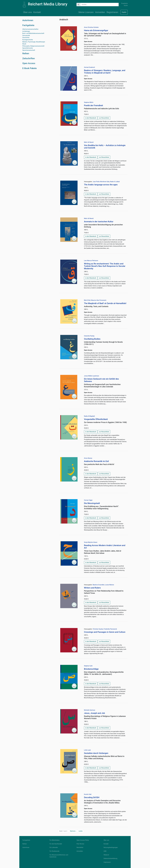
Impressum (107, 862)
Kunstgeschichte (28, 40)
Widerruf (106, 855)
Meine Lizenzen (86, 12)
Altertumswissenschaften (30, 29)
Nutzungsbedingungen (111, 847)
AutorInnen (28, 20)
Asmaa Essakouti (89, 67)
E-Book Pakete (29, 68)
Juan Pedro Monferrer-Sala (101, 182)
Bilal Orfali (87, 300)
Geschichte (26, 38)
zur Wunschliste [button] (104, 118)
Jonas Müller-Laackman (92, 376)
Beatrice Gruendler (98, 585)
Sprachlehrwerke (28, 48)
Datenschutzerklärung (110, 858)
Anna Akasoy (88, 458)
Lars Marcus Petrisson (91, 261)
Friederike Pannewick (110, 629)
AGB (105, 851)
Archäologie (26, 31)
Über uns (27, 12)
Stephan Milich (89, 102)
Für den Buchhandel (56, 844)
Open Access (29, 63)
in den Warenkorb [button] (91, 118)
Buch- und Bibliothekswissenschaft (33, 33)
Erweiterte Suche (124, 5)
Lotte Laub (87, 750)
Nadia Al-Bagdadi (89, 416)
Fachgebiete (28, 25)
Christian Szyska (98, 629)
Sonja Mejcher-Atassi (91, 542)
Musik (24, 44)
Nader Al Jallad (115, 182)
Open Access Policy (83, 840)
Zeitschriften (29, 58)
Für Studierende (54, 851)
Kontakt (37, 12)
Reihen (26, 53)
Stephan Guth (88, 666)
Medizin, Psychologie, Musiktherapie (34, 42)
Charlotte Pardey (89, 336)
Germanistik (26, 36)
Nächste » (73, 831)
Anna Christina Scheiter (91, 27)
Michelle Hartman (90, 710)
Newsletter (80, 847)
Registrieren (112, 12)
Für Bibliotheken (55, 840)
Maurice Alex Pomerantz (99, 300)
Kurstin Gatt (88, 794)
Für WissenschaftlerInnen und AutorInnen (59, 856)
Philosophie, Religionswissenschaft (33, 46)
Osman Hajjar (88, 500)
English (124, 12)
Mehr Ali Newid (89, 142)
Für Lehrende (54, 847)
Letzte (81, 831)
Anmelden (100, 12)
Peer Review (80, 844)
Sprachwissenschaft (29, 50)
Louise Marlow (109, 585)
